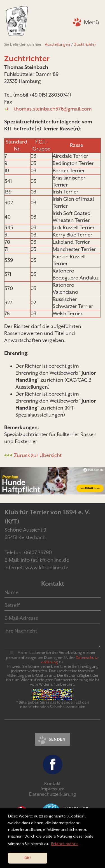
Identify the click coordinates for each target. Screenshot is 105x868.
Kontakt (53, 784)
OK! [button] (28, 858)
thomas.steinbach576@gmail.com (53, 109)
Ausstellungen (57, 44)
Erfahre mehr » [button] (65, 844)
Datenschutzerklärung (53, 794)
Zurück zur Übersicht (38, 455)
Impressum (53, 789)
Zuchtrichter (85, 44)
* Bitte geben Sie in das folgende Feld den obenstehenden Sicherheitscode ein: (53, 704)
